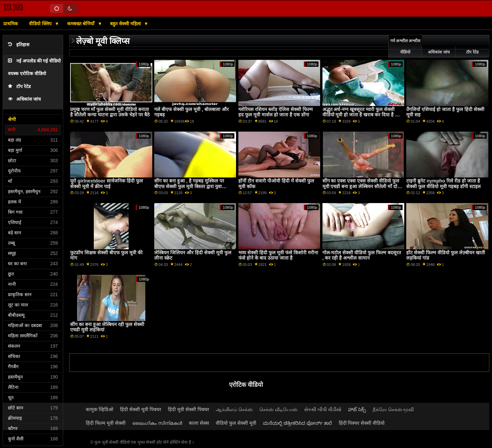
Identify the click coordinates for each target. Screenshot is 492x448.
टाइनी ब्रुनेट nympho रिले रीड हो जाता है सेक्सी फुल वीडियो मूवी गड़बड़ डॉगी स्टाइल (443, 184)
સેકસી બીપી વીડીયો (323, 409)
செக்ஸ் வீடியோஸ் (278, 409)
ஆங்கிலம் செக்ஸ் (234, 409)
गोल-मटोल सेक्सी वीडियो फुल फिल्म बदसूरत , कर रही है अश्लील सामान (362, 255)
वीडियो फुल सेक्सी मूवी (236, 423)
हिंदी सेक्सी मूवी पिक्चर (141, 409)
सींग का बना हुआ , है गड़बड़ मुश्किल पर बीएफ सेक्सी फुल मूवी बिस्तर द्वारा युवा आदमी (189, 186)
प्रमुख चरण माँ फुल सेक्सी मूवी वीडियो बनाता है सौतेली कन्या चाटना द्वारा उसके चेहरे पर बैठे (110, 112)
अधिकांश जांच (24, 99)
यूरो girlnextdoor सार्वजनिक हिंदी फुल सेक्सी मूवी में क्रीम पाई (107, 184)
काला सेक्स (199, 423)
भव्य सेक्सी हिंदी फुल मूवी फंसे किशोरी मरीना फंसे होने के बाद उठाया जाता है (278, 255)
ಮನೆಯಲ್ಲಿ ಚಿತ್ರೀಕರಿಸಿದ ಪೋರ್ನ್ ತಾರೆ (298, 423)
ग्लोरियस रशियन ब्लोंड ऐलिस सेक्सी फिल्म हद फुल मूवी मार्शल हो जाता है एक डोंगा (276, 112)
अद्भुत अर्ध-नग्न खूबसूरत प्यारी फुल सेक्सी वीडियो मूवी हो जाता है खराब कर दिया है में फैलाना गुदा (360, 115)
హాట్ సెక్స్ (357, 409)
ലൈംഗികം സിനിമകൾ (157, 423)
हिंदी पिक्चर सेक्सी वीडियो (362, 423)
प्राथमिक (11, 24)
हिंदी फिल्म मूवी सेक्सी (106, 423)
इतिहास (19, 45)
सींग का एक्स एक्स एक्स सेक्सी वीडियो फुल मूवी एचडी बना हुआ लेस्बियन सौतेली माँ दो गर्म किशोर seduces (361, 186)
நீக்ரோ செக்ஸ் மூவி (393, 409)
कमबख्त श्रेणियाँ (82, 24)
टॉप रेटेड (19, 87)
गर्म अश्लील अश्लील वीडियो (405, 47)
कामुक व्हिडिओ (100, 409)
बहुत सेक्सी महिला (126, 24)
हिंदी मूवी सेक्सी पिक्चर (188, 409)
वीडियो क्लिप (41, 24)
